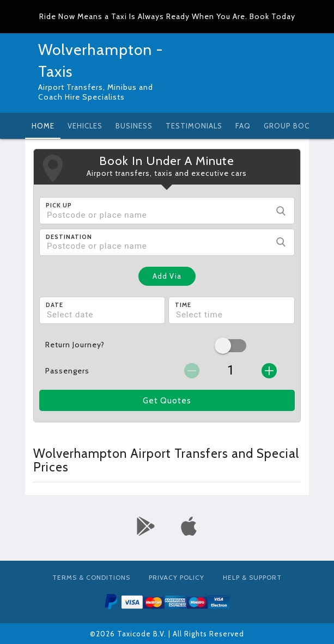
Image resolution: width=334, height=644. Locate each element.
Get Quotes (167, 401)
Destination (69, 237)
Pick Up (59, 205)
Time (183, 305)
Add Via (167, 276)
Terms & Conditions (91, 577)
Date (54, 305)
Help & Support (252, 577)
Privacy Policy (177, 577)
